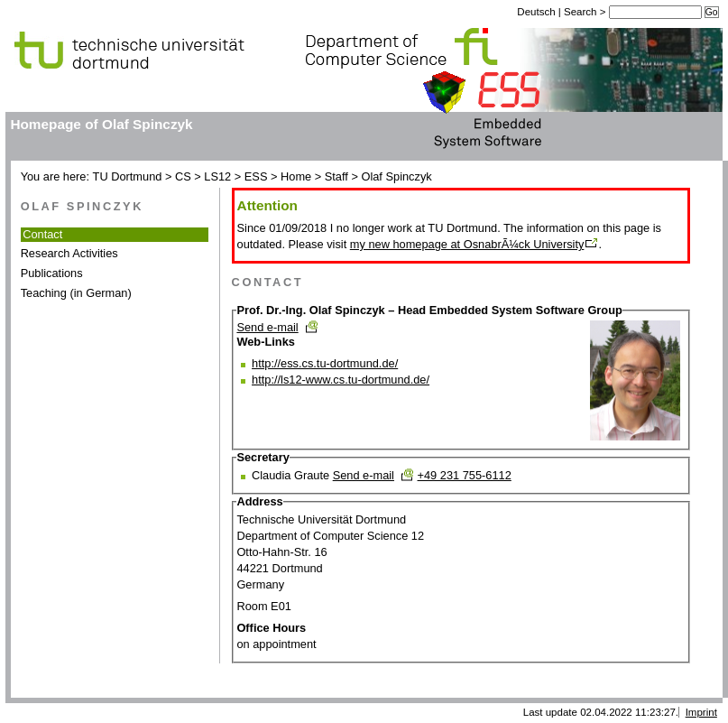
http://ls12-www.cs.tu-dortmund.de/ (341, 380)
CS (183, 176)
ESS (256, 176)
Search (582, 12)
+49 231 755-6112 (465, 475)
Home (296, 176)
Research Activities (69, 253)
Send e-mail (267, 327)
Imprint (701, 712)
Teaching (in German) (76, 293)
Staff (336, 176)
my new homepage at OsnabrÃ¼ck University (467, 244)
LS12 (217, 176)
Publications (52, 273)
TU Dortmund (128, 176)
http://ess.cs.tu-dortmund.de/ (325, 363)
